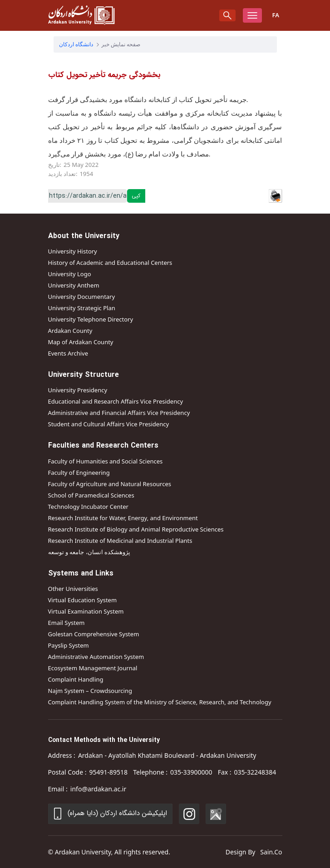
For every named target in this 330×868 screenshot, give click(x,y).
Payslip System (69, 645)
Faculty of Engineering (79, 473)
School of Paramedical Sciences (91, 495)
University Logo (70, 274)
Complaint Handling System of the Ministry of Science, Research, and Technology (160, 702)
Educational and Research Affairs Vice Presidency (116, 401)
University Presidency (78, 390)
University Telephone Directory (91, 319)
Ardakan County (70, 331)
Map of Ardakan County (81, 342)
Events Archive (68, 353)
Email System (66, 623)
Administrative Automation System (96, 657)
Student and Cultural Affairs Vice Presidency (109, 424)
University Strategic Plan (82, 308)
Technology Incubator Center (88, 507)
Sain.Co (271, 852)
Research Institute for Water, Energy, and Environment (123, 518)
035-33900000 (191, 772)
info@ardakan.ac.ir (98, 789)
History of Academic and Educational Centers (110, 263)
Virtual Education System (83, 600)
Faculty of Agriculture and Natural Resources (110, 484)
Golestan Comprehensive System (94, 634)
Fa (276, 15)
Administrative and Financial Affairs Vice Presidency (119, 413)
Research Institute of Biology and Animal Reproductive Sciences (136, 529)
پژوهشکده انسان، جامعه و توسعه (89, 552)
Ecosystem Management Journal (93, 668)
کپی (136, 196)
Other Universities (73, 589)
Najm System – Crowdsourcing (90, 691)
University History (73, 251)
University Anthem (74, 285)
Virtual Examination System (86, 611)
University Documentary (82, 297)
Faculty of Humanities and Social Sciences (106, 461)
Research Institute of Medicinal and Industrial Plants (120, 541)
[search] (227, 15)
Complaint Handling (76, 679)
